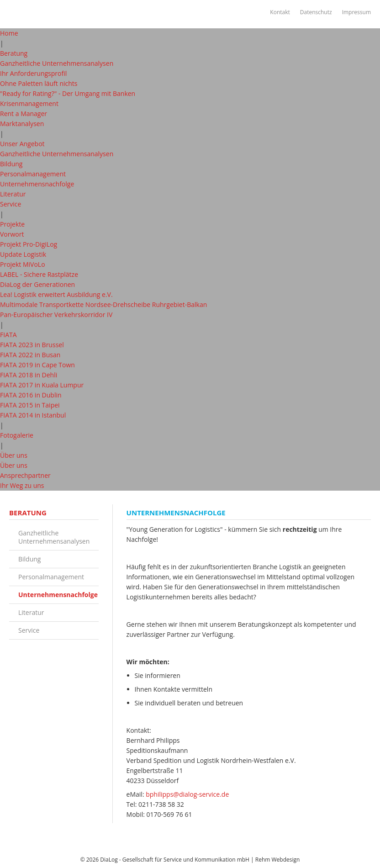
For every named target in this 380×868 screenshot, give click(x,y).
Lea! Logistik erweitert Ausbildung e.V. (56, 294)
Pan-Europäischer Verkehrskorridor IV (56, 315)
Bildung (11, 164)
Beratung (14, 53)
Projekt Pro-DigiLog (29, 244)
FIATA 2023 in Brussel (32, 345)
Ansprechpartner (25, 475)
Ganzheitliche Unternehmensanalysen (57, 63)
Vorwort (12, 234)
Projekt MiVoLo (23, 264)
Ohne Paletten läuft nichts (39, 83)
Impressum (356, 12)
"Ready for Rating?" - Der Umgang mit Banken (68, 93)
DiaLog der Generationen (37, 284)
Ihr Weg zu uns (22, 485)
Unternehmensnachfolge (37, 184)
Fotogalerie (17, 435)
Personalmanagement (33, 174)
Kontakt (279, 12)
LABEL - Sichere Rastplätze (39, 274)
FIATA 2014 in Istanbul (33, 415)
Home (9, 33)
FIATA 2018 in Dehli (29, 375)
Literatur (13, 194)
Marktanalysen (22, 124)
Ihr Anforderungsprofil (33, 73)
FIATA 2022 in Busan (30, 355)
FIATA (8, 335)
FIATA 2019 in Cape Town (37, 365)
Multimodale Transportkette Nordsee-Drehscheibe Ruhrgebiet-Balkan (103, 304)
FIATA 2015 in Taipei (30, 405)
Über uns (14, 455)
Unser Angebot (22, 144)
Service (11, 204)
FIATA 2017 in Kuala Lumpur (42, 385)
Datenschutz (316, 12)
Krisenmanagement (29, 103)
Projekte (12, 224)
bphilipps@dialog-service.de (187, 794)
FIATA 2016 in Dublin (31, 395)
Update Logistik (23, 254)
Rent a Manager (24, 114)
